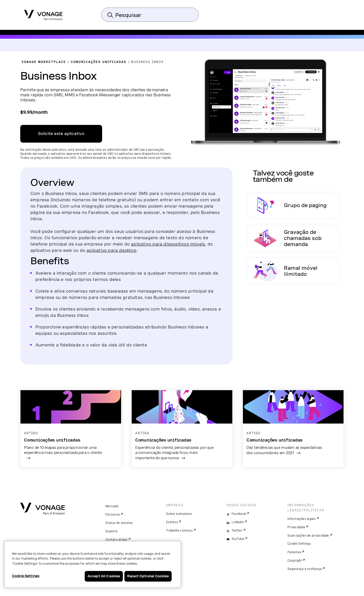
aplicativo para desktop (111, 250)
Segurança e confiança (305, 569)
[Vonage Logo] (43, 13)
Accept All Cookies (104, 576)
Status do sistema (119, 523)
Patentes (294, 552)
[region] (93, 564)
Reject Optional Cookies (148, 576)
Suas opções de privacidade (308, 536)
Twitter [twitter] (237, 531)
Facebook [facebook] (239, 514)
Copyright (295, 561)
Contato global (116, 540)
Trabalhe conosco (179, 531)
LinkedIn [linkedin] (238, 522)
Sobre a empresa (179, 514)
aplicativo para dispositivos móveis (168, 244)
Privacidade (296, 527)
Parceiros (113, 515)
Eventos (172, 522)
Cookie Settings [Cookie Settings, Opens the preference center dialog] (26, 576)
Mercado (112, 506)
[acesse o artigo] (71, 429)
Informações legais (302, 519)
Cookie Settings (299, 544)
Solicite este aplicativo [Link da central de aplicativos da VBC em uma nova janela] (61, 134)
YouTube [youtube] (238, 539)
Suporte (111, 531)
